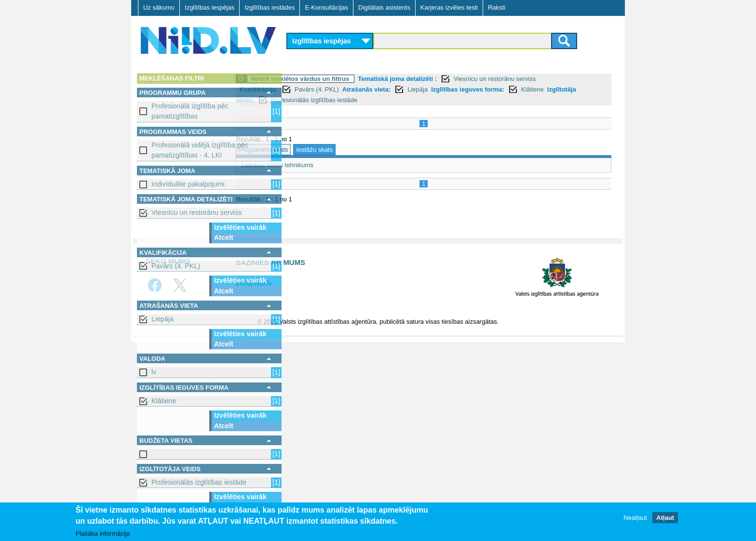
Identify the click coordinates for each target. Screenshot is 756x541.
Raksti (497, 7)
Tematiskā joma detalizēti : (451, 79)
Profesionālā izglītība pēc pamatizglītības (190, 111)
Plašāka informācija (103, 534)
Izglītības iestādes (270, 7)
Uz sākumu (159, 7)
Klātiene (164, 401)
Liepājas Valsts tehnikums (331, 165)
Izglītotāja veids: (376, 100)
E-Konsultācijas (326, 7)
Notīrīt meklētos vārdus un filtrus (353, 79)
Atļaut (665, 518)
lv (154, 372)
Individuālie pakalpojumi (188, 184)
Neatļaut (635, 518)
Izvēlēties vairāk (240, 227)
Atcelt (224, 238)
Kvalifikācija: (312, 89)
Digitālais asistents (384, 7)
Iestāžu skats (368, 150)
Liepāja (162, 319)
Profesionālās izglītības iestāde (199, 482)
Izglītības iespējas (209, 7)
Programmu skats (317, 150)
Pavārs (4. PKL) (176, 266)
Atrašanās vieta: (419, 89)
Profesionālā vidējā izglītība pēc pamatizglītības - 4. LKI (200, 150)
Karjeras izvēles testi (449, 7)
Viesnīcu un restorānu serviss (196, 212)
